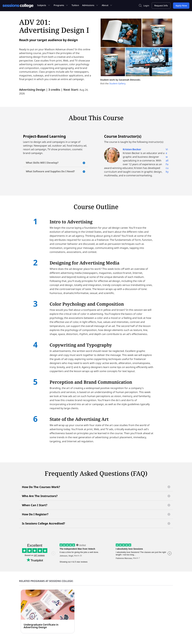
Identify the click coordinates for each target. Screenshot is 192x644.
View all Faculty (167, 160)
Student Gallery (117, 83)
